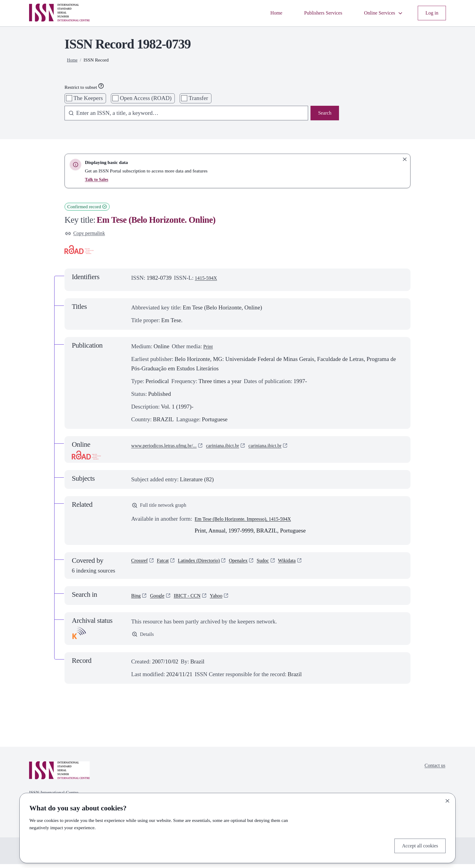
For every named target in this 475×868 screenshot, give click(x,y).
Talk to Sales (98, 179)
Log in (431, 13)
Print (209, 348)
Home (260, 13)
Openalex (253, 565)
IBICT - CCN (194, 599)
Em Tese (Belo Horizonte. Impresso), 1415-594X (251, 522)
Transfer (198, 98)
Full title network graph (163, 508)
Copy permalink (88, 234)
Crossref (141, 565)
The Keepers (88, 98)
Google (160, 599)
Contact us (433, 770)
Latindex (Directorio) (208, 565)
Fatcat (167, 565)
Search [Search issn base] (324, 114)
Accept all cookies (417, 845)
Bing (137, 599)
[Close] (447, 799)
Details (144, 638)
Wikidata (307, 565)
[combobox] (183, 114)
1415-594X (208, 280)
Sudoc (280, 565)
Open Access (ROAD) (146, 98)
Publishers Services (312, 13)
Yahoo (226, 599)
